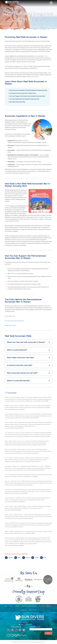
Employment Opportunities (46, 606)
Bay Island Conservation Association (15, 321)
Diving (11, 606)
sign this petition (34, 77)
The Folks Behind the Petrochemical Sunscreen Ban (24, 99)
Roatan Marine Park (10, 316)
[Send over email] (43, 558)
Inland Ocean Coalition (11, 325)
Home (6, 606)
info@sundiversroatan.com (26, 625)
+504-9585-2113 (24, 623)
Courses (17, 606)
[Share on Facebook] (9, 558)
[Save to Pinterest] (26, 558)
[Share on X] (18, 558)
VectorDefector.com (41, 642)
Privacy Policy (33, 610)
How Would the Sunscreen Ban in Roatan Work (23, 93)
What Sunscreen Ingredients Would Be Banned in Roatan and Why (28, 90)
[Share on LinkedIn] (35, 558)
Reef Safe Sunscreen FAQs (17, 102)
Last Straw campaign (24, 240)
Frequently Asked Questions (29, 606)
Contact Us (24, 610)
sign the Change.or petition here (43, 217)
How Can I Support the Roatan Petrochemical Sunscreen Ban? (27, 96)
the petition (13, 274)
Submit (48, 633)
